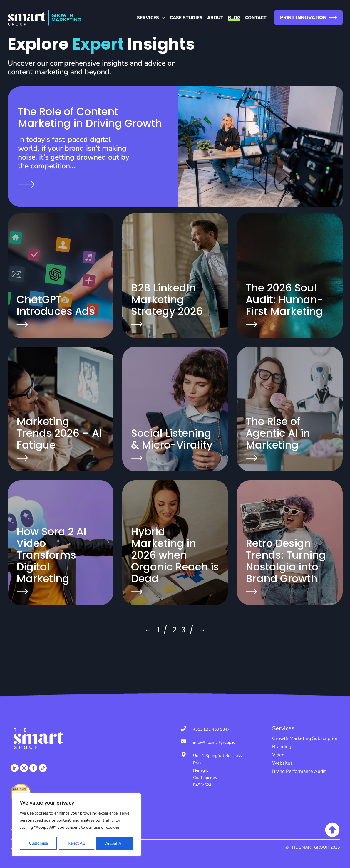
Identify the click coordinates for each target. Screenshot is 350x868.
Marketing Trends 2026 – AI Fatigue (59, 433)
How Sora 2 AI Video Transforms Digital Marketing (51, 555)
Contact (256, 18)
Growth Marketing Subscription (305, 738)
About (215, 18)
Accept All (115, 843)
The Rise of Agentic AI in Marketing (278, 433)
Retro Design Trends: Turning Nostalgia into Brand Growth (286, 561)
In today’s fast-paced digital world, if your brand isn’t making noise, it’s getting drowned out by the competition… (74, 153)
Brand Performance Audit (299, 771)
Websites (282, 763)
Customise (38, 843)
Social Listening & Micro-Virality (172, 439)
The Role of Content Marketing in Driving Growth (90, 117)
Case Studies (186, 18)
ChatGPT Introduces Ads (56, 305)
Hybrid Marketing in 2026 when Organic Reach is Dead (175, 555)
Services (151, 18)
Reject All (76, 843)
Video (278, 755)
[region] (76, 825)
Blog (234, 18)
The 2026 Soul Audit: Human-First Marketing (284, 299)
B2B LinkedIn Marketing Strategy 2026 (167, 299)
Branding (282, 747)
